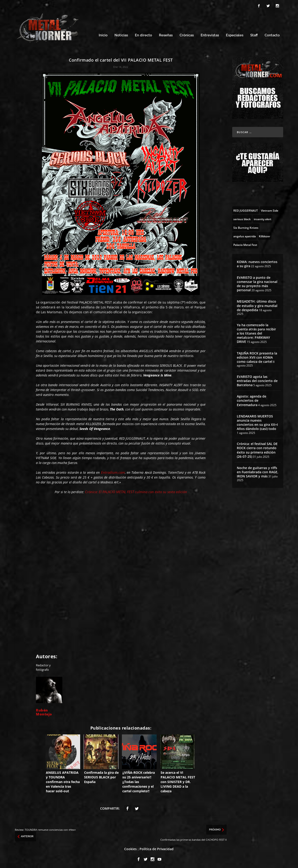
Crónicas (187, 34)
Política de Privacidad (157, 848)
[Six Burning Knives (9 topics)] (246, 226)
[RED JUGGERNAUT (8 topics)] (246, 209)
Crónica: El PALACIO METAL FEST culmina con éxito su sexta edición (136, 490)
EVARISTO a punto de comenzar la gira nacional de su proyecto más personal (257, 282)
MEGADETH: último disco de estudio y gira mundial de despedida (257, 304)
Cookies (130, 848)
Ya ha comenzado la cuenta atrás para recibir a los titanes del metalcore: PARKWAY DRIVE (256, 332)
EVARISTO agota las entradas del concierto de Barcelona (257, 379)
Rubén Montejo (44, 711)
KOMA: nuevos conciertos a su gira (257, 263)
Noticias (121, 34)
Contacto (272, 34)
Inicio (103, 34)
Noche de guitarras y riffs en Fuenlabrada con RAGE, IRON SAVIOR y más (258, 471)
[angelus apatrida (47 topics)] (245, 235)
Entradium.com (113, 471)
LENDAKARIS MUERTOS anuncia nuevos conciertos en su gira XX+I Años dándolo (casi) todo (257, 421)
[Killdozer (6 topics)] (265, 235)
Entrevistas (210, 34)
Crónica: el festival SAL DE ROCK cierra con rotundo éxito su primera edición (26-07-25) (257, 449)
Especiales (235, 34)
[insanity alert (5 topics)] (263, 218)
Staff (254, 34)
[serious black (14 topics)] (242, 218)
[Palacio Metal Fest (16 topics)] (245, 243)
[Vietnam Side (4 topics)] (270, 209)
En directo (143, 34)
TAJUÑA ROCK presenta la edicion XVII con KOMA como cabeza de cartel (257, 356)
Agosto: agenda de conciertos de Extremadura (252, 399)
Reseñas (166, 34)
